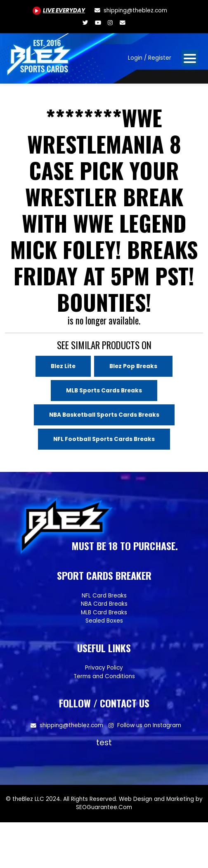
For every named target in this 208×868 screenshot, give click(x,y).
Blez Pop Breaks (133, 366)
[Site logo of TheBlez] (40, 55)
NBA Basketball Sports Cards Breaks (104, 415)
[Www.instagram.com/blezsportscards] (110, 23)
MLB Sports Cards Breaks (104, 391)
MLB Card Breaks (104, 612)
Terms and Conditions (104, 676)
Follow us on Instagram (149, 725)
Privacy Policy (104, 668)
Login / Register (150, 58)
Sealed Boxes (104, 621)
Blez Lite (63, 366)
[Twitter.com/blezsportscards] (85, 23)
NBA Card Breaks (104, 604)
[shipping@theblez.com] (130, 10)
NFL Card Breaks (104, 596)
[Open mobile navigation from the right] (190, 58)
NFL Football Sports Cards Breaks (104, 439)
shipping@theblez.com (71, 725)
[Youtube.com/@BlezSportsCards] (59, 10)
